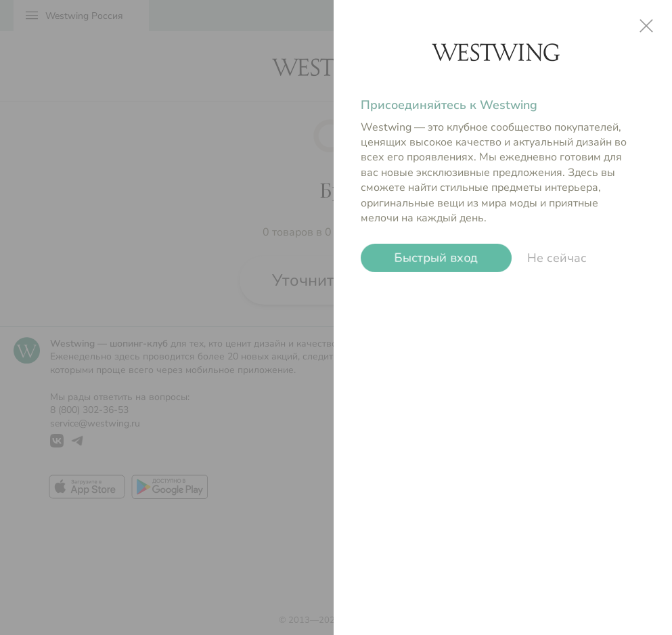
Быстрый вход (436, 258)
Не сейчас (557, 258)
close (646, 26)
